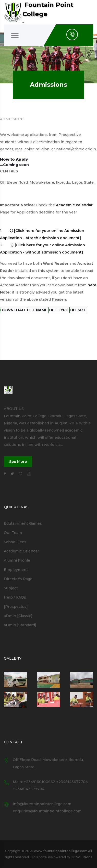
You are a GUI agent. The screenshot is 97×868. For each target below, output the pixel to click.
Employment (16, 570)
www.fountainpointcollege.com (61, 851)
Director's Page (18, 579)
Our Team (13, 533)
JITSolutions (82, 857)
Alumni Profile (17, 560)
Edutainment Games (23, 523)
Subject (11, 588)
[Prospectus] (16, 607)
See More (18, 462)
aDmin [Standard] (20, 625)
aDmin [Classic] (18, 616)
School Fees (15, 542)
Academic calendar (74, 205)
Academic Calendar (21, 551)
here (92, 285)
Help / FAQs (15, 597)
